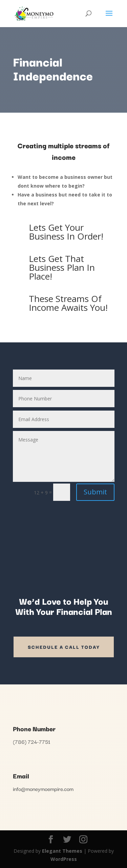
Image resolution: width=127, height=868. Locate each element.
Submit (95, 492)
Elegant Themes (62, 851)
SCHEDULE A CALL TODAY (64, 647)
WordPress (64, 859)
